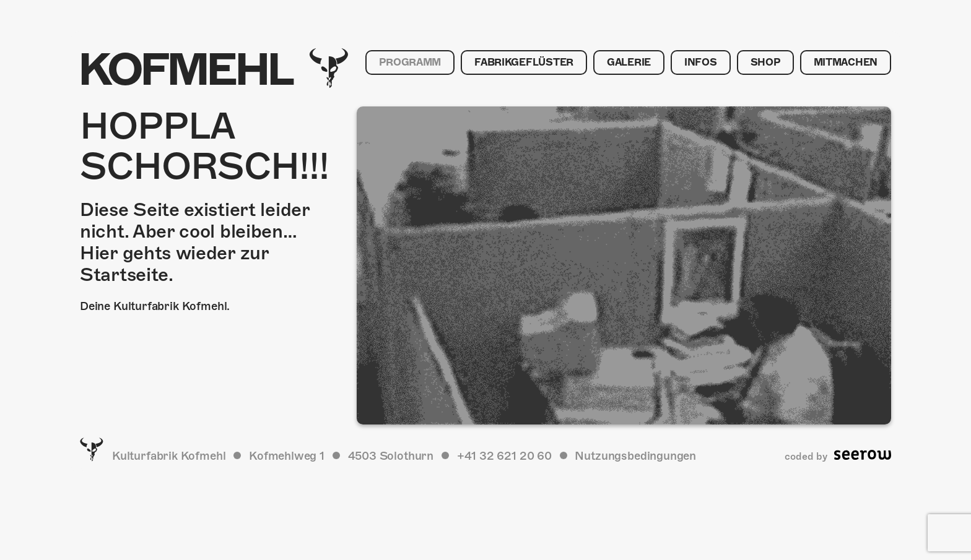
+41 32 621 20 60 (504, 456)
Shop (765, 62)
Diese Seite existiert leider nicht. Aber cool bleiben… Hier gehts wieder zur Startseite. (195, 242)
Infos (701, 62)
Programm (410, 62)
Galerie (629, 62)
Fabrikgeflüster (524, 62)
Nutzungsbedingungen (635, 456)
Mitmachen (846, 62)
